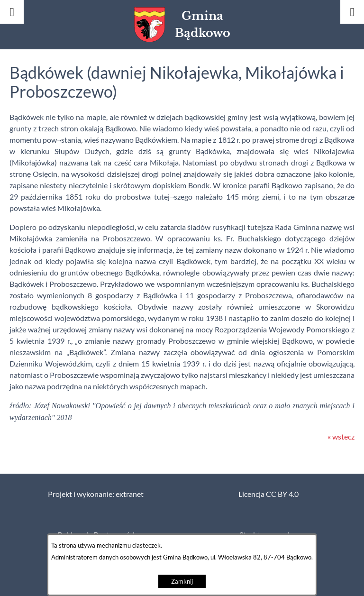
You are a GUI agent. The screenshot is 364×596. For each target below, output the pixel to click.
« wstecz (341, 437)
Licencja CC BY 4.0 (268, 494)
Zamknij (182, 582)
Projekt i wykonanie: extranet (96, 494)
